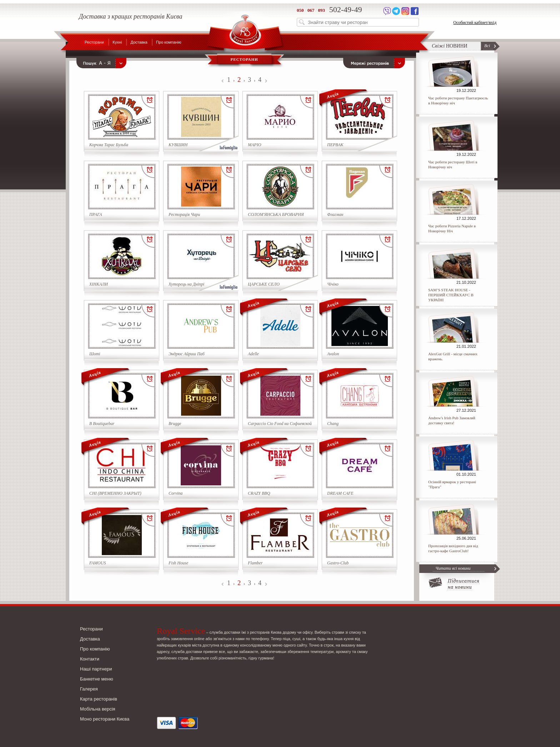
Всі (487, 46)
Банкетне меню (97, 679)
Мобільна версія (98, 709)
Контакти (90, 659)
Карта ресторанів (99, 699)
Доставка (139, 42)
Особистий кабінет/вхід (475, 23)
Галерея (89, 689)
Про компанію (169, 42)
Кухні (117, 42)
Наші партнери (96, 669)
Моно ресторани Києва (105, 719)
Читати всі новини (453, 568)
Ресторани (94, 42)
